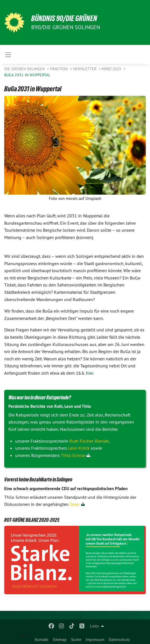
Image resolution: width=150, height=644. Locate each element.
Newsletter (85, 69)
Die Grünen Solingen (25, 69)
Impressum (95, 640)
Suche (76, 640)
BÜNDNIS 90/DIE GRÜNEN (64, 18)
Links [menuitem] (94, 626)
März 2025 (112, 69)
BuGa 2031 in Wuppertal (27, 75)
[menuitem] (42, 638)
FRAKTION (59, 69)
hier (89, 373)
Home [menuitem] (25, 635)
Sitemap (60, 640)
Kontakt (42, 640)
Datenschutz (119, 640)
